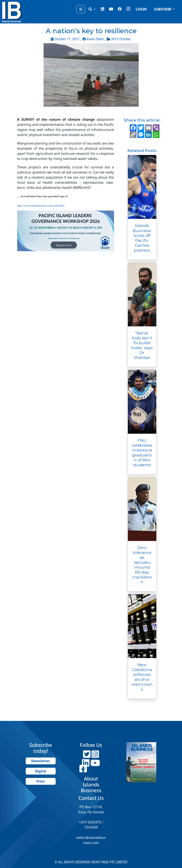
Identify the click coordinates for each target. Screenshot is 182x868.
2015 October (121, 39)
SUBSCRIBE (163, 9)
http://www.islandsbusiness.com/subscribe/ (41, 206)
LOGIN (141, 9)
